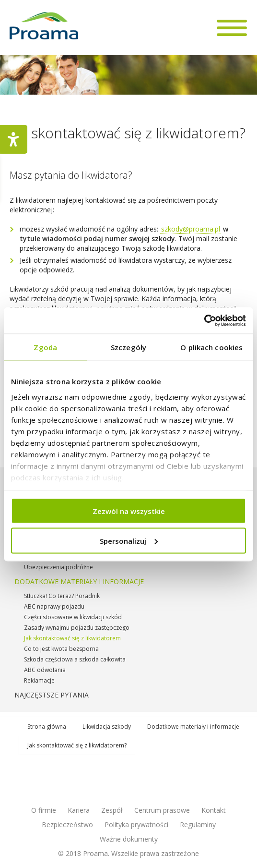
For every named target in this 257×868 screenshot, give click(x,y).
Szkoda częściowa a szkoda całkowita (75, 659)
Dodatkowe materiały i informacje (79, 581)
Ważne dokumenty (129, 839)
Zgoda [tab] (45, 347)
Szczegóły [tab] (128, 347)
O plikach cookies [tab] (211, 347)
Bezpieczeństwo (67, 825)
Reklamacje (39, 680)
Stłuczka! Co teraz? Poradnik (62, 596)
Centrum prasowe (162, 810)
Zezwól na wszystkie (129, 511)
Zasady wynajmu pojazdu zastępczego (77, 628)
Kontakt (214, 810)
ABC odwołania (45, 670)
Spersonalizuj (129, 540)
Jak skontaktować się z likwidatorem (72, 638)
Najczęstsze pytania (52, 695)
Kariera (79, 810)
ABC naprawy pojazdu (54, 606)
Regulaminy (198, 825)
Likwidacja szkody (107, 727)
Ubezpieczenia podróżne (58, 567)
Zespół (112, 810)
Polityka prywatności (136, 825)
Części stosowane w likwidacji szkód (73, 617)
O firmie (44, 810)
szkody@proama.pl (191, 229)
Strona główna (47, 727)
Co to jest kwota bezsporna (61, 649)
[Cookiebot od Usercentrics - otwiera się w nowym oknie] (204, 320)
